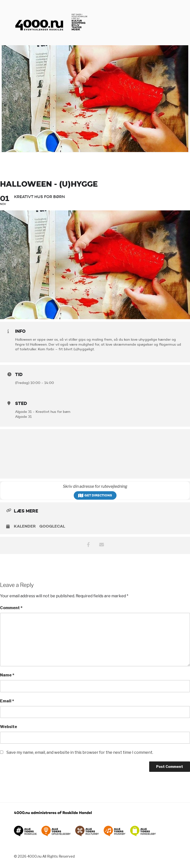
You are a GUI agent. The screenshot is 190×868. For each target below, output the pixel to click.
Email (7, 701)
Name (7, 675)
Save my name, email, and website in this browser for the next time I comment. (80, 752)
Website (9, 727)
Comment (11, 608)
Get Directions (95, 495)
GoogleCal (52, 526)
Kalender (25, 526)
